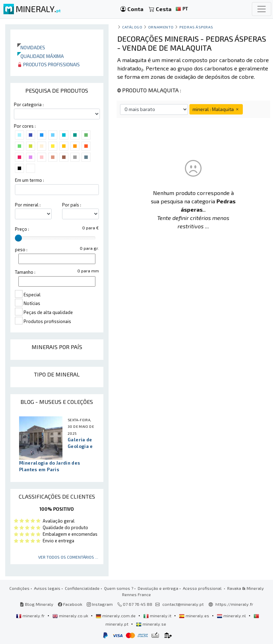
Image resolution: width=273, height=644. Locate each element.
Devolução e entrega (158, 588)
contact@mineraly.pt (183, 604)
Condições (19, 588)
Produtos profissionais (49, 64)
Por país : (72, 205)
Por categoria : (29, 104)
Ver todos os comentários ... (68, 557)
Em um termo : (29, 180)
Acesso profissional (203, 588)
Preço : (22, 229)
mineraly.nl (232, 616)
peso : (21, 249)
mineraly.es (195, 616)
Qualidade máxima (41, 56)
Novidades (31, 47)
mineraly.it (158, 616)
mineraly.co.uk (71, 616)
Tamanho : (25, 272)
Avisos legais (47, 588)
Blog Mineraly (37, 604)
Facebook (70, 604)
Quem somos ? (119, 588)
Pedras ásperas (196, 27)
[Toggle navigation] (262, 9)
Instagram (100, 604)
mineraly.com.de (116, 616)
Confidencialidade (82, 588)
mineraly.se (151, 624)
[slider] (18, 238)
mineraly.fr (31, 616)
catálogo (132, 27)
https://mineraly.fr (234, 604)
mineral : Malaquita (216, 109)
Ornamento (161, 27)
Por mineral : (28, 205)
